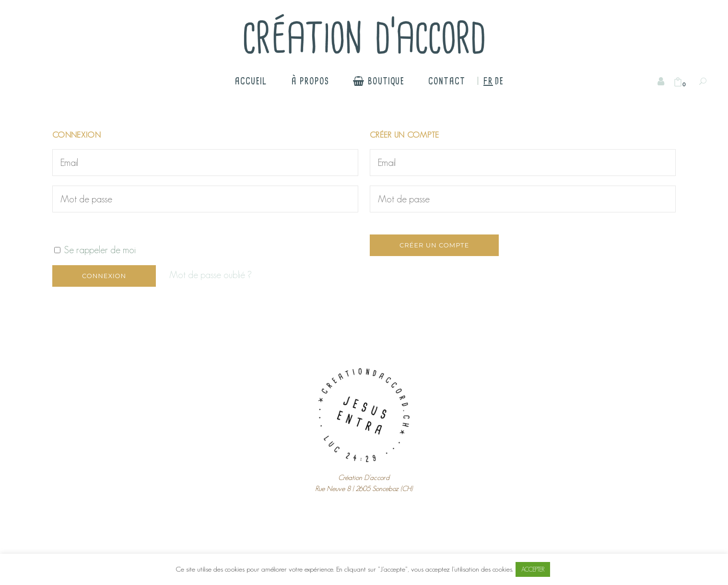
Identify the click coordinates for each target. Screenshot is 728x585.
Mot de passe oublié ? (211, 275)
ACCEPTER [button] (533, 569)
